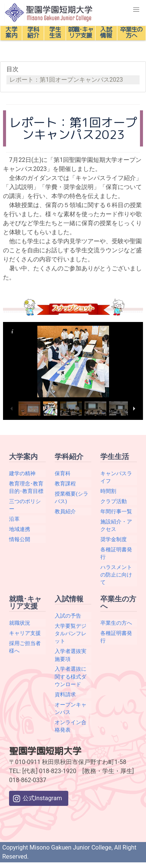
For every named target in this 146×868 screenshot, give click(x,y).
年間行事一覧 (116, 511)
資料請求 (65, 694)
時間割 (108, 491)
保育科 (63, 473)
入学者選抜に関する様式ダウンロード (71, 677)
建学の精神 (22, 473)
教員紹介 (65, 511)
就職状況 (20, 623)
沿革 (14, 519)
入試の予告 (68, 616)
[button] (136, 10)
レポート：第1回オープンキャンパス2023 (66, 80)
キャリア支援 (25, 633)
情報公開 (20, 539)
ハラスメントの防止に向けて (116, 575)
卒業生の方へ (116, 623)
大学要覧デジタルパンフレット (71, 634)
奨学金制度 (114, 539)
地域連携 (20, 529)
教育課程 (65, 484)
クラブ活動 (114, 501)
